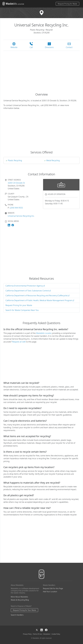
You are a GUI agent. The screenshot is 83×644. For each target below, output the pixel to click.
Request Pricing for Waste (67, 4)
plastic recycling (15, 160)
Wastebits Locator (44, 333)
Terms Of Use (37, 634)
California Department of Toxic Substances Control (28, 291)
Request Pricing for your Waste (19, 305)
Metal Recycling (53, 160)
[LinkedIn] (43, 630)
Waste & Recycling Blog (20, 600)
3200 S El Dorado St (16, 183)
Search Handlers (17, 615)
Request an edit (19, 342)
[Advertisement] (41, 70)
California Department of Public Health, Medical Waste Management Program (40, 300)
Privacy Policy (27, 634)
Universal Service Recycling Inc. (21, 216)
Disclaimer (47, 634)
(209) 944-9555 (16, 208)
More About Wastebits (19, 597)
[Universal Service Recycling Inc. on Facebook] (13, 225)
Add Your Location (50, 592)
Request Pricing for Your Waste (25, 610)
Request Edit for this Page (53, 588)
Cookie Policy (56, 634)
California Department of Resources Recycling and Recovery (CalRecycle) (37, 295)
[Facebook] (46, 630)
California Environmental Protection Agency (25, 286)
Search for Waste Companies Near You (22, 310)
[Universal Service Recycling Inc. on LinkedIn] (9, 225)
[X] (38, 630)
